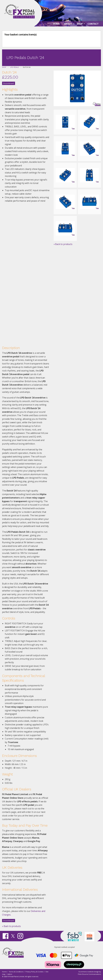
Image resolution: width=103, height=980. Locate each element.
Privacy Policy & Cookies (34, 972)
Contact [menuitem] (93, 25)
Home (4, 972)
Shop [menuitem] (80, 25)
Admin (10, 974)
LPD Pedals (14, 67)
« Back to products (11, 926)
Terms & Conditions (16, 972)
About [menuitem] (68, 25)
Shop (4, 67)
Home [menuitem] (56, 25)
